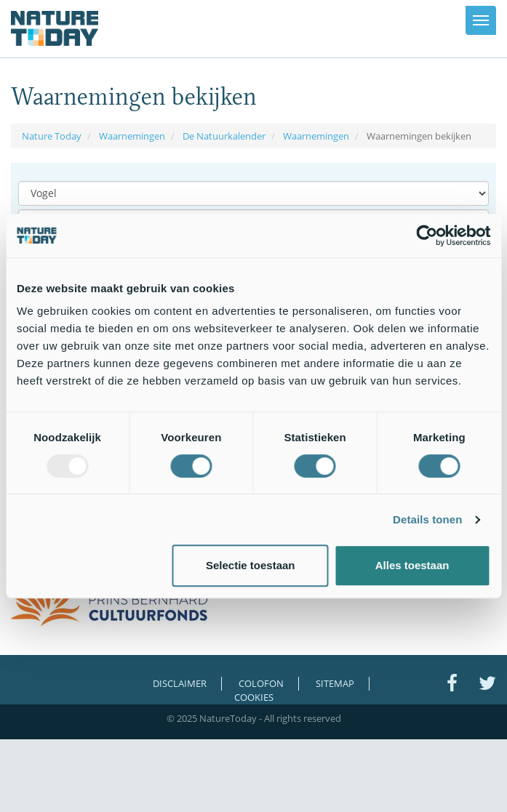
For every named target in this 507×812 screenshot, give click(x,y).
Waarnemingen (132, 136)
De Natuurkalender (224, 136)
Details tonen (427, 519)
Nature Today (52, 136)
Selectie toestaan (251, 565)
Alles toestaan (412, 565)
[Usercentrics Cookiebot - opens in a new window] (427, 236)
